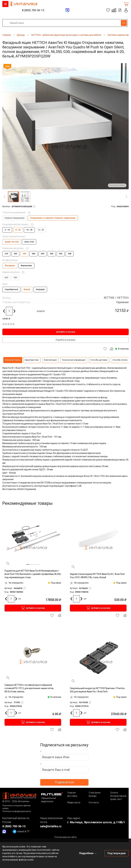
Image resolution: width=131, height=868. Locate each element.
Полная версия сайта (65, 837)
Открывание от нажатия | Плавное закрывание (53, 218)
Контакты (94, 802)
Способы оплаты (120, 360)
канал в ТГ (21, 831)
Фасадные (10, 266)
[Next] (126, 197)
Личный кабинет (126, 10)
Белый (27, 289)
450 (42, 254)
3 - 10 (7, 230)
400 (33, 254)
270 (6, 254)
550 (61, 254)
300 (15, 254)
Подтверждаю (117, 853)
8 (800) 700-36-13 (33, 10)
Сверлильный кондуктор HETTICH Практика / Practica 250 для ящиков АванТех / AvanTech (97, 690)
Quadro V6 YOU (12, 242)
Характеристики (32, 360)
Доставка (72, 796)
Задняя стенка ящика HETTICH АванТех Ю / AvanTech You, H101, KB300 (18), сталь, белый (97, 576)
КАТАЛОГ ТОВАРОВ (5, 4)
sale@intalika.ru (51, 826)
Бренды (93, 796)
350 (24, 254)
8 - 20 (18, 230)
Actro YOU (29, 242)
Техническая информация (74, 360)
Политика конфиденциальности (17, 811)
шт (20, 599)
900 (15, 278)
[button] (13, 197)
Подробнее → (88, 853)
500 (52, 254)
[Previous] (5, 197)
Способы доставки (99, 360)
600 (70, 254)
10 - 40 (41, 230)
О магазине (95, 793)
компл (41, 311)
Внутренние (26, 266)
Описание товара (13, 360)
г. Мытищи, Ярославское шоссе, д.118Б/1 (96, 822)
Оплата (114, 793)
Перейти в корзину (65, 340)
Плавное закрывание (15, 218)
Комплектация (50, 360)
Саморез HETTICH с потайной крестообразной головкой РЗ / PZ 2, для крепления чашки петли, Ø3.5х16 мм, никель (29, 688)
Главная (71, 793)
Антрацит (40, 289)
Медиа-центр (74, 802)
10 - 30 (29, 230)
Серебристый (11, 289)
